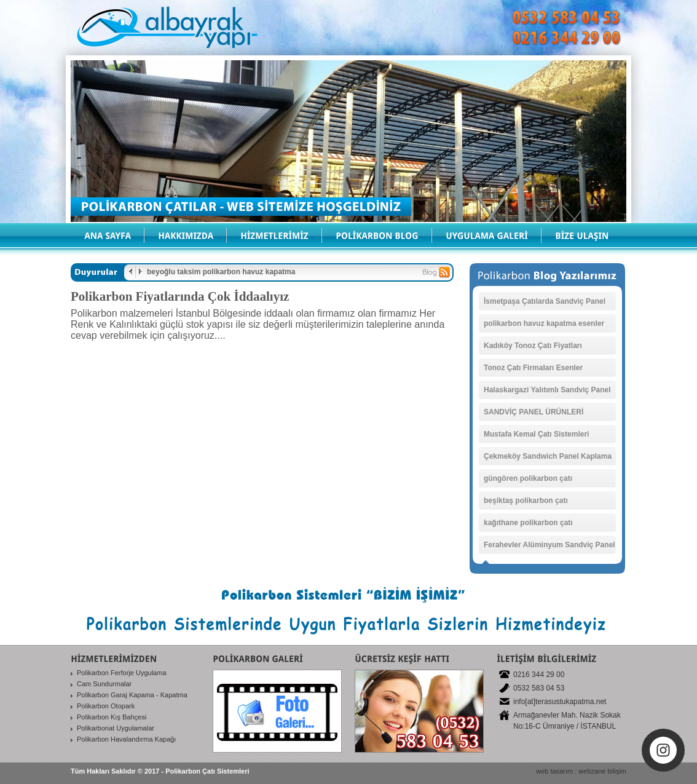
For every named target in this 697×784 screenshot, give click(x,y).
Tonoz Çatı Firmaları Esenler (533, 368)
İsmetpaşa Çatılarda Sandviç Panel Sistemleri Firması (545, 304)
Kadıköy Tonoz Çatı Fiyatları (533, 346)
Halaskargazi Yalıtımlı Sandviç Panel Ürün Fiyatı (547, 392)
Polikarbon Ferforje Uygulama (122, 673)
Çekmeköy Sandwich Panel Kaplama (548, 456)
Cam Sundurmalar (104, 684)
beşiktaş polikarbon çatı (526, 501)
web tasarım (554, 771)
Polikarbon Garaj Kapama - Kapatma (132, 695)
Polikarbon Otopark (106, 706)
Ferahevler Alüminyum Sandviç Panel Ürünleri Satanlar (549, 547)
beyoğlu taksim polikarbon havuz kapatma (221, 272)
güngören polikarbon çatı (528, 478)
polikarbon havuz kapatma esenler (544, 323)
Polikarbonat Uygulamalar (116, 728)
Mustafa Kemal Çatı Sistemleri (536, 434)
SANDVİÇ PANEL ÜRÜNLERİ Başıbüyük (534, 414)
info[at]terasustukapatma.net (560, 702)
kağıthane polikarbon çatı (528, 523)
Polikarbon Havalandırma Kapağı (126, 739)
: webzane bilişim (601, 771)
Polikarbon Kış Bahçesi (112, 717)
